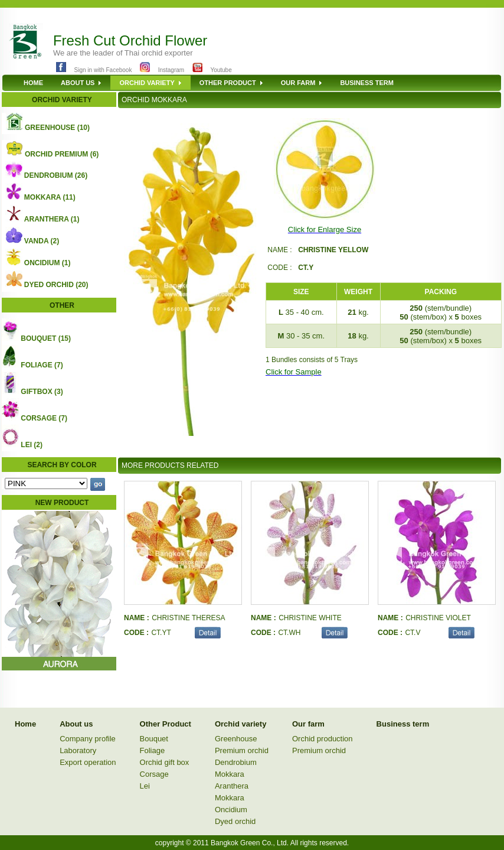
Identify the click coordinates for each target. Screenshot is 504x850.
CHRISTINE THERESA (188, 618)
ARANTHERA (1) (52, 219)
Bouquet (154, 739)
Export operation (88, 762)
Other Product (166, 724)
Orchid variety (240, 724)
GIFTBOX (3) (42, 392)
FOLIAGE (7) (42, 365)
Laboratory (78, 750)
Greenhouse (236, 739)
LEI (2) (32, 445)
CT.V (413, 633)
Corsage (154, 774)
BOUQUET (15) (46, 338)
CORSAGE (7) (44, 418)
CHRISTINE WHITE (310, 618)
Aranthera (232, 786)
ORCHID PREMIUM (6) (62, 154)
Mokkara (230, 774)
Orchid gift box (165, 762)
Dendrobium (236, 762)
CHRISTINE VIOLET (438, 618)
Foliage (153, 750)
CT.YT (161, 633)
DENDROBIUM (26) (56, 175)
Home (25, 724)
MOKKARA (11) (50, 197)
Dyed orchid (235, 821)
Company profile (88, 739)
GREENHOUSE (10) (57, 128)
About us (76, 724)
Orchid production (323, 739)
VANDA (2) (42, 241)
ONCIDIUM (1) (48, 263)
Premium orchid (242, 750)
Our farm (308, 724)
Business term (403, 724)
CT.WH (289, 633)
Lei (145, 786)
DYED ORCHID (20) (56, 285)
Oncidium (231, 810)
